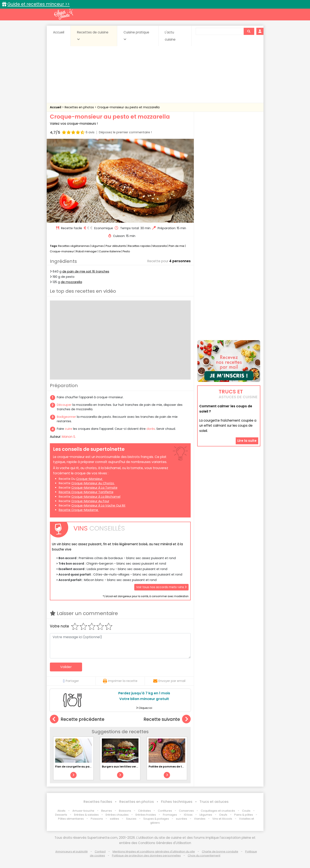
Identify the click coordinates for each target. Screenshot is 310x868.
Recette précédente (77, 719)
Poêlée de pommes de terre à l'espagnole (178, 767)
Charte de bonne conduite (220, 851)
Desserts (61, 815)
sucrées (182, 819)
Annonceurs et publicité (72, 851)
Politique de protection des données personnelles (146, 855)
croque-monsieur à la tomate (94, 488)
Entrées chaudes (117, 815)
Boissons (125, 811)
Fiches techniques (177, 802)
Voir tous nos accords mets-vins (161, 587)
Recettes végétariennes (74, 246)
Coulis (246, 811)
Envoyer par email (169, 681)
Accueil (59, 32)
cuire (69, 429)
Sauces (131, 819)
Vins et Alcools (222, 819)
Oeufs (224, 815)
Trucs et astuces (214, 802)
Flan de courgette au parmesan (78, 767)
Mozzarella (160, 246)
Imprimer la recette (120, 681)
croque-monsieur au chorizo (93, 483)
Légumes (98, 246)
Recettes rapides (139, 246)
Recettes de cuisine (93, 36)
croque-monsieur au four (90, 501)
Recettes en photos (80, 107)
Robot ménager (86, 251)
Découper (64, 405)
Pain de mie (177, 246)
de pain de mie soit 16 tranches (86, 271)
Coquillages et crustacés (218, 811)
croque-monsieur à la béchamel (96, 497)
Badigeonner (66, 417)
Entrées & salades (86, 815)
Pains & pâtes (244, 815)
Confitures (165, 811)
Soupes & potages (156, 819)
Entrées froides (146, 815)
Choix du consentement (204, 855)
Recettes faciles (98, 802)
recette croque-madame (79, 510)
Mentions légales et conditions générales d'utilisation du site (154, 851)
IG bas (188, 815)
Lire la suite (247, 441)
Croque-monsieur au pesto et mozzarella (128, 107)
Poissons (97, 819)
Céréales (144, 811)
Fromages (170, 815)
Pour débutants (116, 246)
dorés (151, 429)
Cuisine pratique (136, 36)
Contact (100, 851)
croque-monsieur (90, 479)
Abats (61, 811)
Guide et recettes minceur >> (39, 4)
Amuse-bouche (83, 811)
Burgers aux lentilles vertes (121, 767)
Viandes (200, 819)
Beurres (107, 811)
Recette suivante (167, 719)
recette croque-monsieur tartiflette (86, 492)
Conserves (186, 811)
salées (114, 819)
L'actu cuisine (170, 36)
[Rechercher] (249, 31)
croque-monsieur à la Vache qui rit (98, 505)
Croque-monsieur (62, 251)
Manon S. (69, 437)
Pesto (126, 251)
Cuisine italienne (110, 251)
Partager (71, 681)
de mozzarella (71, 282)
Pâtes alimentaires (71, 819)
